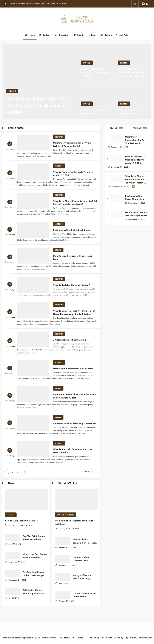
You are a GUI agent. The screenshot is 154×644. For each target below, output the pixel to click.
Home (30, 35)
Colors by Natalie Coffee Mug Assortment (74, 423)
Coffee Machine (65, 515)
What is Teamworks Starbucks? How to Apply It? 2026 (73, 173)
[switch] (145, 4)
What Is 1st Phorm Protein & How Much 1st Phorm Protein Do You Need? (39, 4)
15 (24, 472)
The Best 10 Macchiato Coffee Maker (84, 595)
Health (79, 35)
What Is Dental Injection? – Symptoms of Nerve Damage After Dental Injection (74, 312)
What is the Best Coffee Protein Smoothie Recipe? (35, 558)
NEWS (58, 250)
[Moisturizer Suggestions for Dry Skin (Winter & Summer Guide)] (40, 82)
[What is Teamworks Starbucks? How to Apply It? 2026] (96, 63)
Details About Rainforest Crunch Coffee (73, 369)
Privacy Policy (122, 35)
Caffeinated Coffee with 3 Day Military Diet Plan (35, 593)
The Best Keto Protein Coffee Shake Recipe (34, 574)
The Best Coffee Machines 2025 (81, 559)
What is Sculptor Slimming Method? (72, 285)
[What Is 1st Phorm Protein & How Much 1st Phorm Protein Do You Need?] (133, 63)
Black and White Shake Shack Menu (72, 230)
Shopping (61, 35)
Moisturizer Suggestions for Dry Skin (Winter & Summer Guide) (72, 144)
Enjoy (92, 35)
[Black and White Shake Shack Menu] (96, 100)
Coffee (44, 35)
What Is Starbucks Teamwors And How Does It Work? (73, 451)
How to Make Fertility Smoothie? (21, 521)
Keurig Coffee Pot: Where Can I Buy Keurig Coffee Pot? (82, 579)
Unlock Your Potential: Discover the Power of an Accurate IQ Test (74, 396)
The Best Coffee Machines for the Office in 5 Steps (75, 522)
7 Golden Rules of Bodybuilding (69, 340)
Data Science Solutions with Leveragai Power (72, 258)
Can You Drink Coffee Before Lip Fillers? (34, 538)
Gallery (106, 35)
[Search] (135, 4)
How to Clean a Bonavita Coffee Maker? (85, 541)
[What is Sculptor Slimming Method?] (133, 100)
